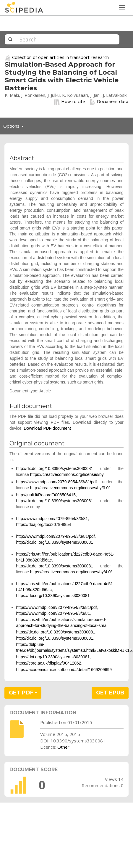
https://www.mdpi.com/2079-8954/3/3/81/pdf (56, 482)
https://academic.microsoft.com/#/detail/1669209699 (64, 670)
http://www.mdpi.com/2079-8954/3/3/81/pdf (55, 536)
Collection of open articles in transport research (60, 57)
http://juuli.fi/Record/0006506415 (46, 495)
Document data (109, 102)
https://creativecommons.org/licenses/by (67, 474)
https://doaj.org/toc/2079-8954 (43, 524)
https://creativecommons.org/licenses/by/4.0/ (71, 572)
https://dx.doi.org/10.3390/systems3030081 (56, 632)
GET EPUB (110, 693)
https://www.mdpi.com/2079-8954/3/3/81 (53, 613)
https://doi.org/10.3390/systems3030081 (53, 596)
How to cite (69, 102)
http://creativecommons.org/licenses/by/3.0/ (70, 488)
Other (63, 747)
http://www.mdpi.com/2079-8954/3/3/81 (52, 519)
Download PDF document (47, 428)
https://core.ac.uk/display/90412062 (48, 663)
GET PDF (23, 693)
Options (15, 127)
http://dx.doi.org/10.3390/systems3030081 (55, 469)
